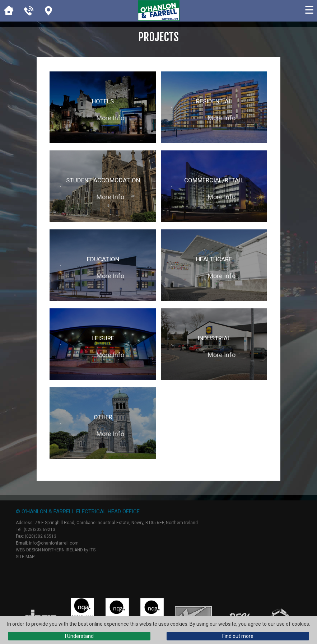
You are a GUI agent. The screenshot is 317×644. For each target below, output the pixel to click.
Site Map (25, 557)
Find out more (238, 636)
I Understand (79, 636)
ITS (92, 550)
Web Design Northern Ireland (49, 550)
